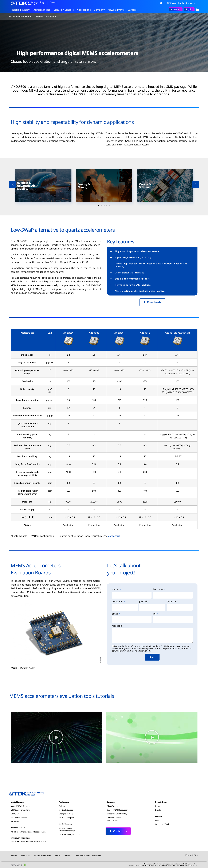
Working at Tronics (163, 824)
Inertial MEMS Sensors (20, 806)
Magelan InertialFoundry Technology (67, 829)
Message (117, 626)
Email (115, 614)
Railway (62, 806)
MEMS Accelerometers (20, 810)
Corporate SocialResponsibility (114, 819)
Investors (191, 3)
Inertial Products (25, 16)
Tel (155, 614)
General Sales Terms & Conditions (88, 856)
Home (12, 16)
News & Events (117, 10)
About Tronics (113, 806)
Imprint (14, 856)
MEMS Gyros (16, 814)
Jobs (157, 820)
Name (115, 590)
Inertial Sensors (42, 10)
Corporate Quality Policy (117, 814)
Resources (15, 821)
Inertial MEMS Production (118, 810)
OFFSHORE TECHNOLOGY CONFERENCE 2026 (28, 842)
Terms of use (25, 856)
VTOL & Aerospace (67, 818)
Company (100, 10)
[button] (161, 3)
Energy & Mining (66, 814)
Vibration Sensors (64, 10)
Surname (158, 590)
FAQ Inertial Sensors (19, 818)
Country (171, 602)
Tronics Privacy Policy (42, 856)
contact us (114, 536)
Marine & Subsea (66, 810)
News (158, 806)
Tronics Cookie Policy (63, 856)
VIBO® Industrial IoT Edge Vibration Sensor (29, 832)
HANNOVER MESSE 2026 (20, 838)
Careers (133, 10)
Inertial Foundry (21, 10)
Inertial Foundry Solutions (69, 834)
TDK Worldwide (176, 3)
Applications (85, 10)
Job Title (144, 602)
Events (158, 810)
